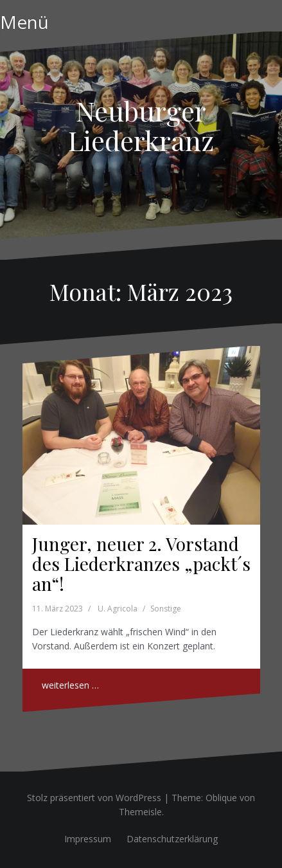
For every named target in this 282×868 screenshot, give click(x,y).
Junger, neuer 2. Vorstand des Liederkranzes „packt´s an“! (141, 564)
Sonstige (166, 609)
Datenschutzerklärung (172, 839)
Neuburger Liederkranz (141, 125)
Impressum (88, 839)
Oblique (221, 798)
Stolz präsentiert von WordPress (94, 798)
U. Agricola (118, 609)
